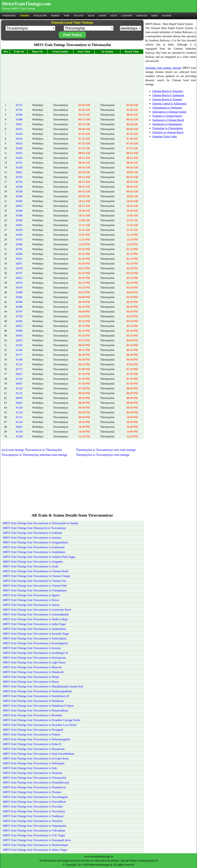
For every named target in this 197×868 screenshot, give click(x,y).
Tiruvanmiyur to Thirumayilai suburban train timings (34, 455)
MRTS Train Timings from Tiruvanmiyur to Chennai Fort (35, 581)
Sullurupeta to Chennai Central (169, 112)
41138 (19, 432)
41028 (19, 167)
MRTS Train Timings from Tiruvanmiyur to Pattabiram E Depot (38, 706)
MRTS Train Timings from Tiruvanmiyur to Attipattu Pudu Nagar (39, 557)
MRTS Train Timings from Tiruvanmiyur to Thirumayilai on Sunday (41, 523)
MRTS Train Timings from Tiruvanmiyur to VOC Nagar (34, 835)
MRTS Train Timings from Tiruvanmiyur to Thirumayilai (35, 778)
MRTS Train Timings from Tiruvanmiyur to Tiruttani (32, 792)
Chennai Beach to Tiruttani (167, 99)
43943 (19, 336)
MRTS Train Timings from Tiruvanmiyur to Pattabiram (33, 701)
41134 (19, 422)
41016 (19, 139)
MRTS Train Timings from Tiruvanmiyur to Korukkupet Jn (35, 653)
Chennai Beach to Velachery (168, 91)
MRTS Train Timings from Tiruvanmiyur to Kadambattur (35, 629)
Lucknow (127, 16)
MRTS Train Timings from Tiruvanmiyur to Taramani (32, 773)
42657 (19, 374)
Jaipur (102, 16)
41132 (19, 417)
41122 (19, 393)
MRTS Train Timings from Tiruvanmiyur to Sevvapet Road (36, 758)
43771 (19, 355)
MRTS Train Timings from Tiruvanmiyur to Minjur (31, 677)
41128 (19, 408)
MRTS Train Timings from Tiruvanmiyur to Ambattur (33, 533)
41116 (19, 379)
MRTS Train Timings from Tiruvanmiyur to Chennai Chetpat (37, 576)
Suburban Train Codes (164, 136)
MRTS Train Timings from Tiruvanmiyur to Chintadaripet (35, 590)
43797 (19, 312)
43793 (19, 182)
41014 (19, 134)
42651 (19, 172)
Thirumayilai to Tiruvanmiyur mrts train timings (106, 450)
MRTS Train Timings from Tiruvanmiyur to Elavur (31, 600)
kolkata (79, 16)
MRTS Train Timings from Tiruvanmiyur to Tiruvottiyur (34, 811)
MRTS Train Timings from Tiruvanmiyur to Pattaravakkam (36, 710)
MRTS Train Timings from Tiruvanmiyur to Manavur (32, 667)
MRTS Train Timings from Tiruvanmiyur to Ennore (31, 605)
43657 (19, 384)
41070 (19, 268)
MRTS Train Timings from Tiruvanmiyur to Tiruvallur (33, 807)
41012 (19, 129)
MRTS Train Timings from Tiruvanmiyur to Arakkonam (34, 547)
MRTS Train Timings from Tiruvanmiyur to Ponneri (32, 734)
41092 (19, 321)
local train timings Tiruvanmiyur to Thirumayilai (32, 450)
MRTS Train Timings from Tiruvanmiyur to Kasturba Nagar (36, 634)
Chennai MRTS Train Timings (19, 8)
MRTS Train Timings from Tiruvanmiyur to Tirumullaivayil (36, 783)
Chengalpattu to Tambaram (167, 108)
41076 (19, 283)
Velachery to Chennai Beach (168, 132)
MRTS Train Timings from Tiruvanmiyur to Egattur (31, 595)
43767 (19, 273)
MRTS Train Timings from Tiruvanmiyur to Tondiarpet (33, 816)
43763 (19, 177)
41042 (19, 201)
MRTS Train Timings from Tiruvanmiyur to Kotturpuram (34, 658)
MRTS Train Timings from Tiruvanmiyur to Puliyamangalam (37, 739)
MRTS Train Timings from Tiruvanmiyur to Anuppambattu (35, 542)
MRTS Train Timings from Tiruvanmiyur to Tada (30, 768)
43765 (19, 240)
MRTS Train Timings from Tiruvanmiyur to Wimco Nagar (35, 850)
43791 (19, 163)
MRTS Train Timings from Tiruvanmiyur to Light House (34, 662)
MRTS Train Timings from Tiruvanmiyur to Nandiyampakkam (37, 691)
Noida (155, 16)
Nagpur (167, 16)
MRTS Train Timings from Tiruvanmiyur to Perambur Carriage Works (42, 720)
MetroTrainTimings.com (26, 4)
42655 (19, 340)
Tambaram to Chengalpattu (167, 124)
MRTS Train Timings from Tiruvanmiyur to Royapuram (34, 749)
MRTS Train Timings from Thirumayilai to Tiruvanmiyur (35, 528)
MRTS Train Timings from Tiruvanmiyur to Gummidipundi (36, 614)
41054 (19, 230)
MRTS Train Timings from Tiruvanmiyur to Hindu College (35, 619)
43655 (19, 206)
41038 (19, 191)
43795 (19, 249)
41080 (19, 292)
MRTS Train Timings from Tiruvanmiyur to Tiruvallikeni (34, 802)
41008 (19, 119)
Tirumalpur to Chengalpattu (167, 128)
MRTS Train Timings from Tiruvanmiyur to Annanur (32, 538)
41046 (19, 211)
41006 (19, 115)
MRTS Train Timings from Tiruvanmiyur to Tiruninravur (34, 787)
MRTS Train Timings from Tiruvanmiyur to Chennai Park (35, 586)
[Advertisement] (72, 78)
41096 (19, 331)
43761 (19, 110)
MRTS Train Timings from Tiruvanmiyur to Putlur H (32, 744)
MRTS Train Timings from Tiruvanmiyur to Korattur (32, 648)
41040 (19, 196)
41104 (19, 350)
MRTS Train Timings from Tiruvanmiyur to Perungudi (33, 730)
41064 (19, 254)
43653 (19, 143)
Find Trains (72, 35)
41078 (19, 288)
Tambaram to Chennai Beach (168, 120)
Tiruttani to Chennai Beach (167, 116)
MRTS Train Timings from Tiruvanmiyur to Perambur (33, 715)
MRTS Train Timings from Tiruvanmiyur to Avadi (30, 566)
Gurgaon (142, 16)
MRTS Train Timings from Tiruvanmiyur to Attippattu (33, 562)
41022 (19, 153)
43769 (19, 316)
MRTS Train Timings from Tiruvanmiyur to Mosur (31, 682)
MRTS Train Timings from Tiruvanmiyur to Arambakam (34, 552)
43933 (19, 326)
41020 (19, 148)
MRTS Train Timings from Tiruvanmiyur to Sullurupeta (34, 763)
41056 (19, 235)
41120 (19, 388)
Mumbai (55, 16)
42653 (19, 278)
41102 (19, 345)
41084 (19, 302)
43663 (19, 427)
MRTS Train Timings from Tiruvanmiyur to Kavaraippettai (35, 643)
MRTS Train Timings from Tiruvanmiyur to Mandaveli (33, 672)
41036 (19, 187)
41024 (19, 158)
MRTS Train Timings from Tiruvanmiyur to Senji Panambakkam (39, 754)
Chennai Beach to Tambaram (168, 95)
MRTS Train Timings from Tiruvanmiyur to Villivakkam (34, 831)
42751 (19, 105)
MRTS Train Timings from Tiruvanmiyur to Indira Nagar (34, 624)
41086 (19, 307)
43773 (19, 369)
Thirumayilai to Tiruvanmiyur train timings (103, 455)
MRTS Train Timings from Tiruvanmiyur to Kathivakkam (35, 638)
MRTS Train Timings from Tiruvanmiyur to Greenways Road (37, 610)
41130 (19, 412)
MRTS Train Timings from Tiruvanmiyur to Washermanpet (35, 845)
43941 (19, 225)
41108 (19, 360)
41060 (19, 244)
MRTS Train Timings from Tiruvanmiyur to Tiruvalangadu (35, 797)
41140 (19, 436)
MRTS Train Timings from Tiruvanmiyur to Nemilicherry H (36, 696)
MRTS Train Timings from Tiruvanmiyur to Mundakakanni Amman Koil (43, 686)
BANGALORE (40, 16)
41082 (19, 297)
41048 (19, 215)
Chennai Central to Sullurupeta (169, 104)
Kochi (114, 16)
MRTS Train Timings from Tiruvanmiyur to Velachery (33, 821)
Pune (67, 16)
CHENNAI (25, 16)
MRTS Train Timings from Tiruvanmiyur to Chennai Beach (36, 571)
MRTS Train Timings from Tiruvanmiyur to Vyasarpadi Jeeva (37, 840)
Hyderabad (9, 16)
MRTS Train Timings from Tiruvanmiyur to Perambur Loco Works (40, 725)
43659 (19, 398)
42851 (19, 264)
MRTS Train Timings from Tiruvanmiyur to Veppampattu (35, 826)
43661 (19, 403)
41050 (19, 220)
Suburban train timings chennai (163, 68)
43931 (19, 259)
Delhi (91, 16)
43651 (19, 124)
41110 (19, 364)
